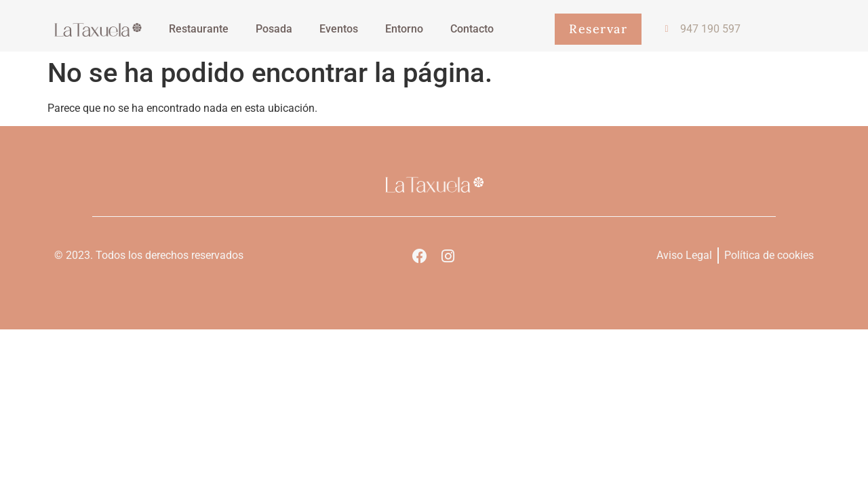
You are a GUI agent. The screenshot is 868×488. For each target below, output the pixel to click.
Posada (274, 29)
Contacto (472, 29)
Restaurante (199, 29)
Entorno (404, 29)
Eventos (339, 29)
